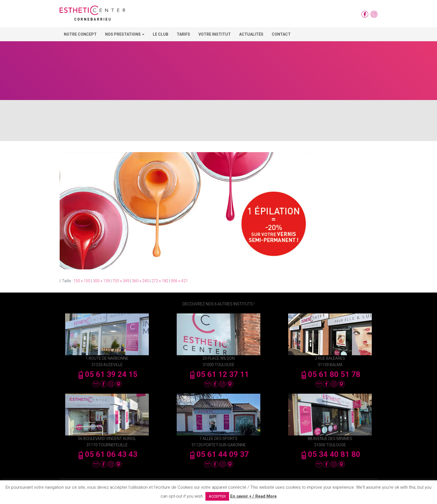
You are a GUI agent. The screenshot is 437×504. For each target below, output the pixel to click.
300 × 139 (101, 281)
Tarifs (183, 34)
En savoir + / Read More (253, 496)
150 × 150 (82, 281)
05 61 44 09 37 (219, 454)
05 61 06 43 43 (107, 454)
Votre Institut (215, 34)
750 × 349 (121, 281)
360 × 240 (140, 281)
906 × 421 (179, 281)
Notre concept (80, 34)
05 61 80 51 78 (330, 374)
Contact (281, 34)
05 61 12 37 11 (219, 374)
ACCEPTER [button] (217, 496)
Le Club (161, 34)
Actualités (251, 34)
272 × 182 (160, 281)
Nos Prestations (125, 34)
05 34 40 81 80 (330, 454)
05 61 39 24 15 (107, 374)
